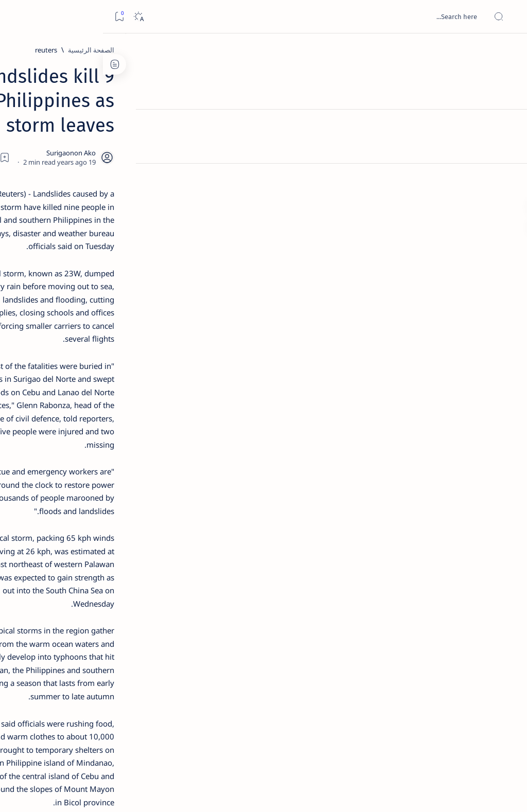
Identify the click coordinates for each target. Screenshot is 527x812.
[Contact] (508, 147)
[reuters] (409, 50)
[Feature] (82, 155)
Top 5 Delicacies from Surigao (73, 169)
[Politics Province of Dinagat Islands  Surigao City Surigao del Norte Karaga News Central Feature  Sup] (113, 492)
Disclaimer (104, 627)
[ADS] (113, 569)
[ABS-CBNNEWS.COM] (113, 543)
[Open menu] (508, 17)
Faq (41, 627)
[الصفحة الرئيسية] (508, 51)
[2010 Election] (43, 492)
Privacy (68, 627)
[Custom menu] (508, 180)
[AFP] (43, 569)
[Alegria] (77, 274)
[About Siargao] (43, 518)
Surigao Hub (431, 792)
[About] (508, 126)
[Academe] (43, 543)
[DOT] (77, 341)
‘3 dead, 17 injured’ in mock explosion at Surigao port (78, 428)
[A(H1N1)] (113, 518)
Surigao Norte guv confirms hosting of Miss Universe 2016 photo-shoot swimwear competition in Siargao (72, 372)
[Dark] (35, 17)
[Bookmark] (16, 17)
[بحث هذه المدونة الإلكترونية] (324, 16)
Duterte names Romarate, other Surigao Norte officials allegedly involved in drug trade (75, 304)
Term (137, 627)
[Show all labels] (121, 593)
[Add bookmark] (212, 131)
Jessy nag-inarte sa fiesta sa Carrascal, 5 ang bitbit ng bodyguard (76, 242)
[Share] (183, 131)
